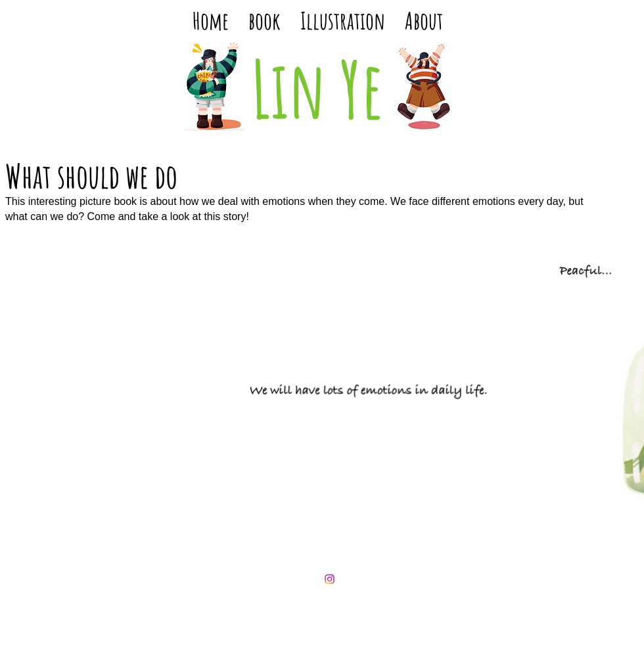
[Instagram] (330, 579)
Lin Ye (317, 88)
